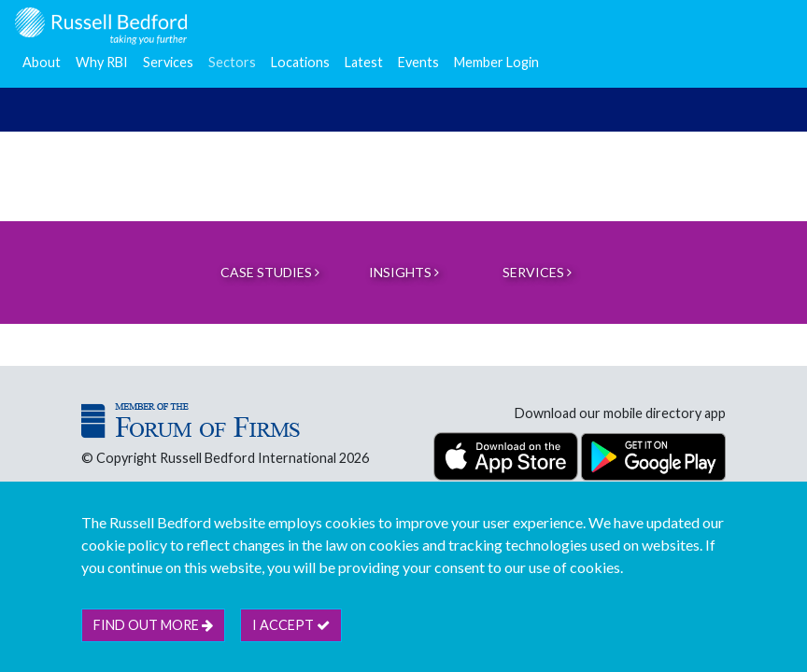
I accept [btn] (291, 625)
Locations (300, 62)
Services (168, 62)
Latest (364, 62)
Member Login (496, 62)
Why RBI (102, 62)
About (42, 62)
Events (418, 62)
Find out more (153, 625)
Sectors (232, 62)
